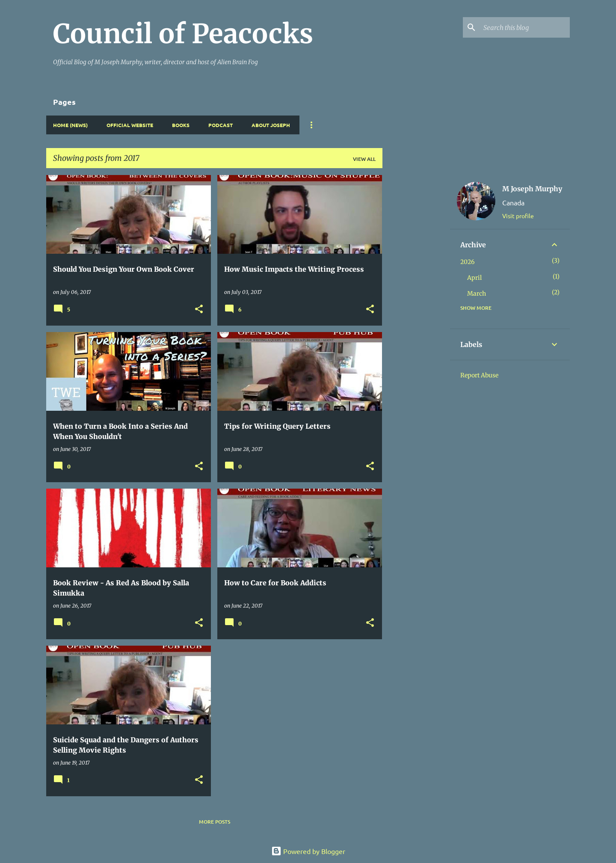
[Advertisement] (416, 303)
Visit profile (518, 216)
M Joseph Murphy (532, 189)
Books (181, 125)
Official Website (130, 125)
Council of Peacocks (183, 34)
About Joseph (271, 125)
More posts (215, 822)
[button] (199, 310)
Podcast (221, 125)
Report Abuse (479, 375)
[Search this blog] (525, 27)
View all (364, 159)
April (474, 278)
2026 (467, 262)
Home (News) (70, 125)
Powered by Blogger (308, 851)
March (477, 294)
